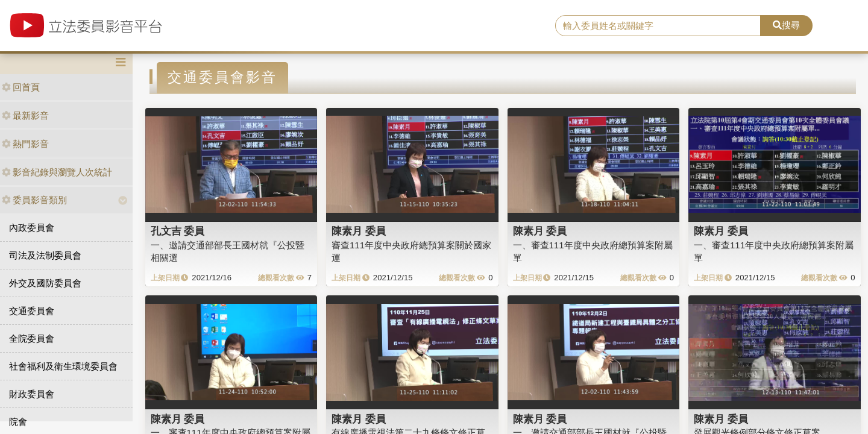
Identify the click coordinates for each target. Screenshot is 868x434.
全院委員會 (32, 338)
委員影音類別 (34, 200)
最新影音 (25, 115)
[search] (658, 26)
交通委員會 (32, 311)
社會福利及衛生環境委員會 (63, 366)
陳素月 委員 (359, 231)
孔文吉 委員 (178, 231)
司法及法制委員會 (45, 255)
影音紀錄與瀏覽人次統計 (57, 172)
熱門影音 (25, 144)
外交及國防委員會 (45, 283)
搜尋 (786, 25)
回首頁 (21, 87)
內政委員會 (32, 228)
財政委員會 (32, 394)
